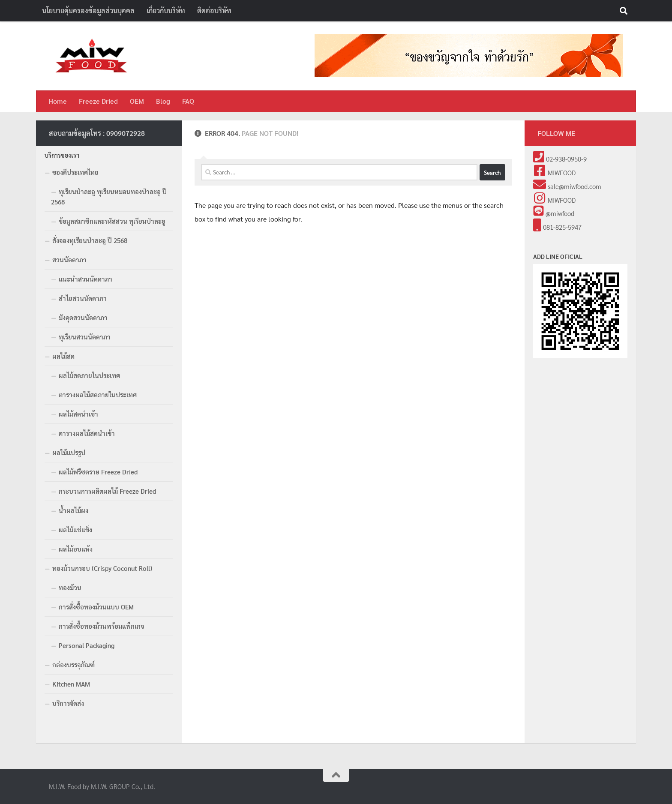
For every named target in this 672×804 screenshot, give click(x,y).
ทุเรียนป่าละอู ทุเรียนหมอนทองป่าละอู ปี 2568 (109, 196)
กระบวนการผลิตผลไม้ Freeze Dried (107, 491)
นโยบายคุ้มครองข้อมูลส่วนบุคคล (88, 10)
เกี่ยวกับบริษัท (166, 10)
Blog (163, 101)
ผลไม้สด (63, 356)
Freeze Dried (98, 101)
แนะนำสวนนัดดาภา (85, 279)
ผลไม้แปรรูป (69, 452)
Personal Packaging (87, 645)
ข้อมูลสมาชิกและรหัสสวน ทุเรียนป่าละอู (112, 221)
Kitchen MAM (71, 684)
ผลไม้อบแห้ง (76, 549)
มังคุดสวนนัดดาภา (83, 317)
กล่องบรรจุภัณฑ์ (73, 664)
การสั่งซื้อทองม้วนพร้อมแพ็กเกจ (101, 626)
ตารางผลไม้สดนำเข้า (87, 433)
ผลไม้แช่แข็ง (75, 529)
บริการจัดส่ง (68, 703)
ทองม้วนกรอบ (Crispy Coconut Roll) (102, 568)
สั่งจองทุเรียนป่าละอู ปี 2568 (90, 240)
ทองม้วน (70, 587)
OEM (137, 101)
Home (58, 101)
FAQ (188, 101)
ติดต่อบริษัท (214, 10)
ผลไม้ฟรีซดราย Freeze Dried (98, 472)
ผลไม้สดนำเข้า (78, 414)
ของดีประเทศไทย (75, 172)
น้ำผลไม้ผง (73, 510)
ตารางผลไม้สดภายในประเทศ (98, 394)
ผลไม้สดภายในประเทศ (89, 375)
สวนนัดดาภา (69, 259)
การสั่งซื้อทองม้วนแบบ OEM (96, 607)
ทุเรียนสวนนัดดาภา (85, 337)
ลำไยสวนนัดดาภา (83, 298)
